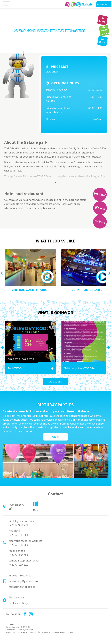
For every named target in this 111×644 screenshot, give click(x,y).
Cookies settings (18, 603)
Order (56, 437)
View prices (52, 71)
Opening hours (65, 83)
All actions (56, 381)
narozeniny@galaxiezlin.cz (24, 581)
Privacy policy (16, 597)
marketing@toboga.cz (22, 587)
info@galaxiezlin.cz (20, 575)
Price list (60, 67)
